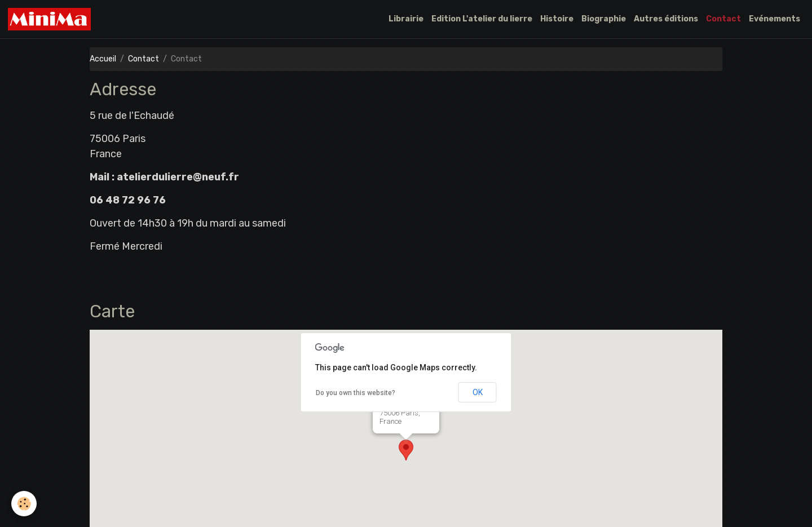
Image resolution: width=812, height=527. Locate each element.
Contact (723, 19)
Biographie (604, 19)
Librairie (406, 19)
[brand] (51, 19)
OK (478, 392)
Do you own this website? (356, 393)
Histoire (557, 19)
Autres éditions (666, 19)
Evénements (775, 19)
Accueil (103, 59)
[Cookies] (24, 504)
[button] (406, 450)
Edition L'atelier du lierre (482, 19)
